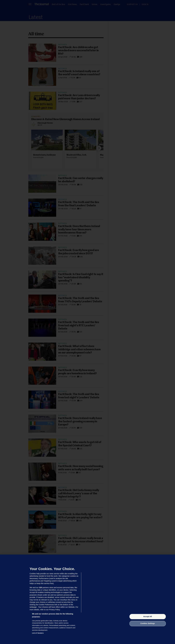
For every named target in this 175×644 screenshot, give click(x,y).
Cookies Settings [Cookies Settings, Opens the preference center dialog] (148, 624)
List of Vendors (38, 633)
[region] (87, 599)
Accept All (148, 616)
